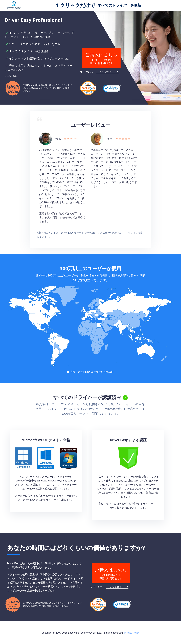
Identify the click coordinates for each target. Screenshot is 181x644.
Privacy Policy (132, 633)
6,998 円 (97, 60)
